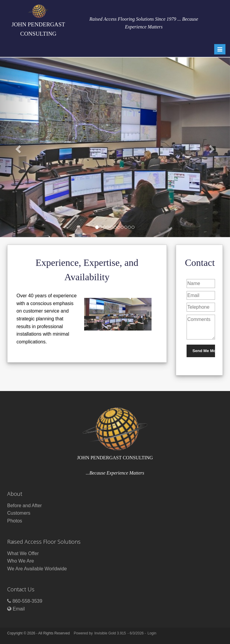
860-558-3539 (27, 601)
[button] (17, 147)
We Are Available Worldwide (37, 569)
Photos (15, 521)
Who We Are (21, 561)
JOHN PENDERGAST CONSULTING (38, 21)
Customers (19, 513)
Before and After (25, 506)
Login (152, 633)
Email (19, 609)
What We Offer (23, 553)
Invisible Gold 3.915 (111, 633)
